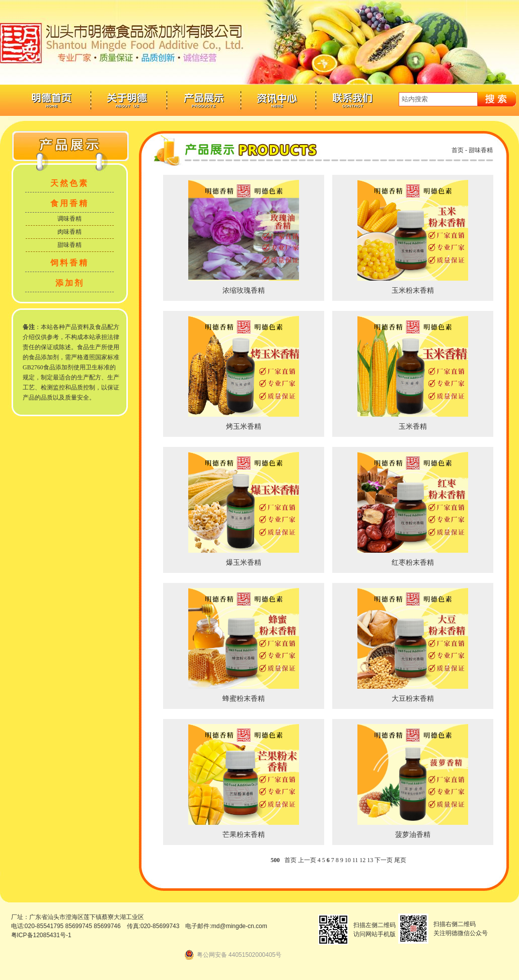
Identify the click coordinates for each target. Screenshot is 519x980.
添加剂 (70, 283)
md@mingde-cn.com (239, 926)
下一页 (384, 860)
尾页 (400, 860)
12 (362, 860)
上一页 (307, 860)
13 (370, 860)
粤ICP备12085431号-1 (41, 935)
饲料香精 (69, 263)
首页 (458, 150)
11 (355, 860)
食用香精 (69, 203)
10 (348, 860)
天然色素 (69, 183)
